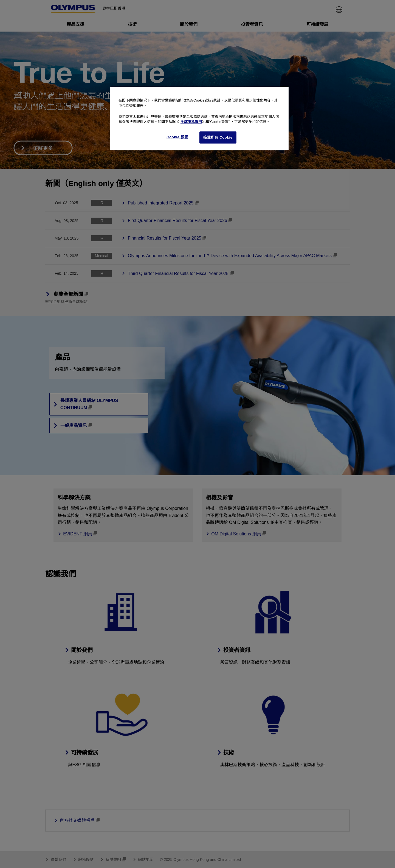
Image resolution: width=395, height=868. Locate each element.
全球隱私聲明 (191, 122)
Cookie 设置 (177, 137)
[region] (199, 119)
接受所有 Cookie (218, 137)
